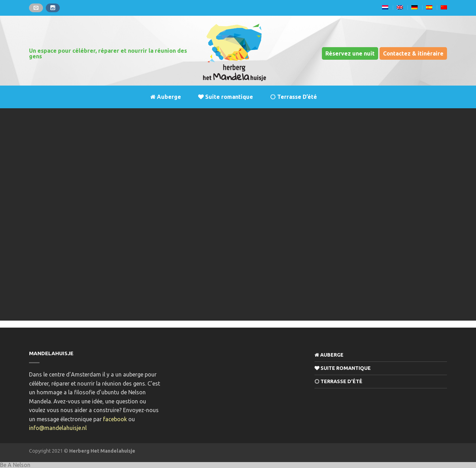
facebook (115, 419)
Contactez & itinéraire (413, 53)
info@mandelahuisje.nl (58, 428)
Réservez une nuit (350, 53)
